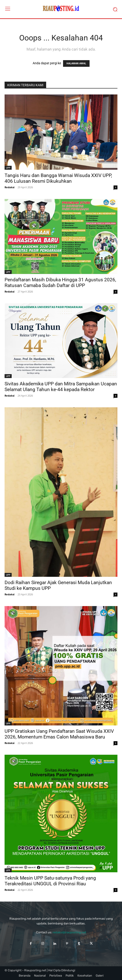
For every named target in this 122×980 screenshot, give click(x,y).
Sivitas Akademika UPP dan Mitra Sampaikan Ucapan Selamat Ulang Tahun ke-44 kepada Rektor (61, 387)
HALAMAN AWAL (76, 63)
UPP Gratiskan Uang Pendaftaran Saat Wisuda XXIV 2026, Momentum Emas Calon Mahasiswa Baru (59, 734)
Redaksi (9, 187)
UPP (8, 168)
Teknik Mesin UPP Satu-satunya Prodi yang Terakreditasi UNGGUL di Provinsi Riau (50, 881)
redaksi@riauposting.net (69, 932)
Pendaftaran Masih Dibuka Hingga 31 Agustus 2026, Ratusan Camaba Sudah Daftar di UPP (60, 283)
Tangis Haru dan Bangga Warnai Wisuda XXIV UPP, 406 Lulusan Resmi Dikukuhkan (58, 178)
